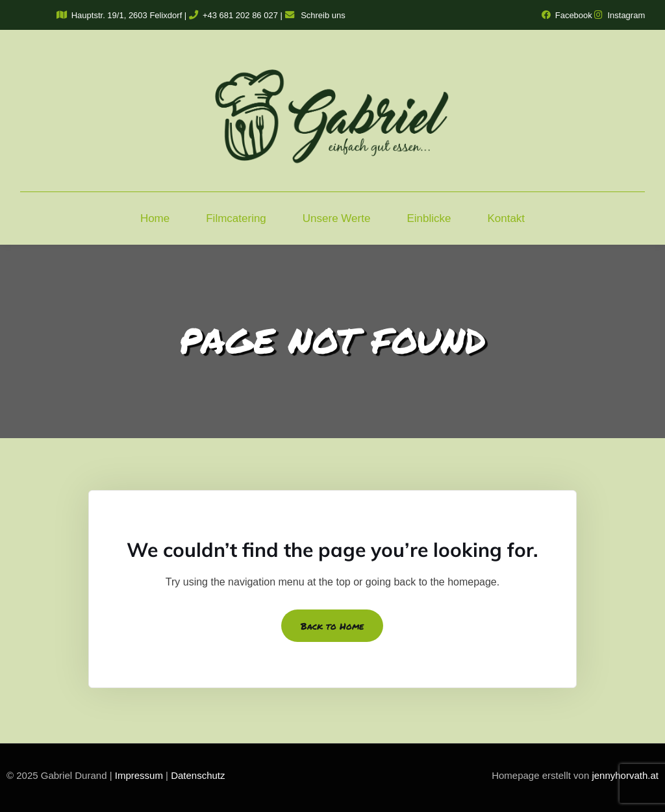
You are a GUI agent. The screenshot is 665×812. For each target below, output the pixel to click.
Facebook (567, 15)
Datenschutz (198, 775)
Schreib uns (315, 15)
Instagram (620, 15)
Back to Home (332, 626)
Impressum (139, 775)
